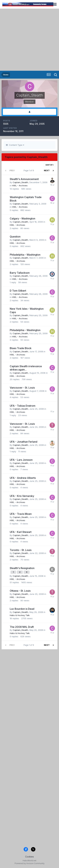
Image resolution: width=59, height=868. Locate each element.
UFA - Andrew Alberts (23, 478)
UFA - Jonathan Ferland (24, 442)
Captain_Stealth (20, 182)
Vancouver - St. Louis (22, 388)
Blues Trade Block (21, 348)
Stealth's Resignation (22, 568)
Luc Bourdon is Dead (22, 609)
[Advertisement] (29, 40)
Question (15, 237)
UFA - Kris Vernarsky (22, 496)
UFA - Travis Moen (21, 514)
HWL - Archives (20, 185)
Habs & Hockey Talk (20, 615)
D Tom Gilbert (18, 291)
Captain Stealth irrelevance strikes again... (26, 368)
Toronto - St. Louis (21, 550)
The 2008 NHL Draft (22, 627)
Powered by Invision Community (30, 863)
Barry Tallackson (20, 273)
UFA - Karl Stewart (21, 532)
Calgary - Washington (22, 218)
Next (47, 170)
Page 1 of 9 (29, 170)
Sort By (50, 165)
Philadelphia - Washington (25, 255)
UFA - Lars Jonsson (21, 460)
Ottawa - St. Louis (20, 591)
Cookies (29, 857)
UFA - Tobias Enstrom (23, 406)
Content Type (15, 145)
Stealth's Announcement (24, 179)
